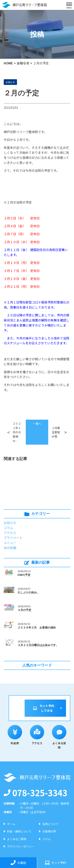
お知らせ (23, 63)
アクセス (10, 533)
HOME (8, 63)
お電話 (18, 863)
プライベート (13, 538)
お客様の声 (49, 831)
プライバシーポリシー (21, 846)
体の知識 (10, 548)
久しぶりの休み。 (29, 592)
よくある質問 (59, 737)
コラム (8, 528)
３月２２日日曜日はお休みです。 (38, 645)
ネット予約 (55, 863)
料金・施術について (19, 831)
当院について (51, 824)
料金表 (15, 735)
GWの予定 (24, 575)
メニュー (10, 543)
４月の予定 (24, 610)
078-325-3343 (36, 792)
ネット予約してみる (43, 708)
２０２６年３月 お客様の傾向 (37, 628)
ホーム (11, 824)
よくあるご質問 (17, 839)
